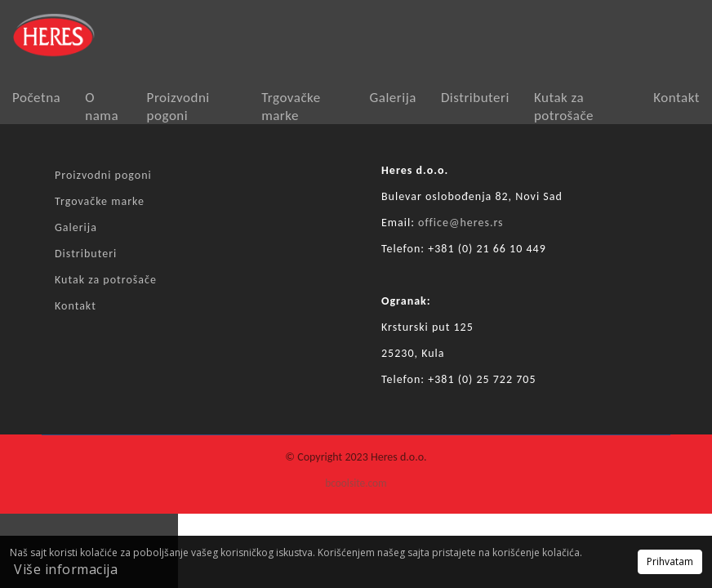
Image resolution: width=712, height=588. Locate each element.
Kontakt (676, 98)
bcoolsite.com (356, 483)
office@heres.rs (461, 223)
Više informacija (66, 569)
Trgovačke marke (291, 107)
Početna (36, 98)
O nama (102, 107)
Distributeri (475, 98)
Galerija (393, 98)
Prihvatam (670, 561)
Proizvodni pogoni (178, 107)
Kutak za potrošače (564, 107)
